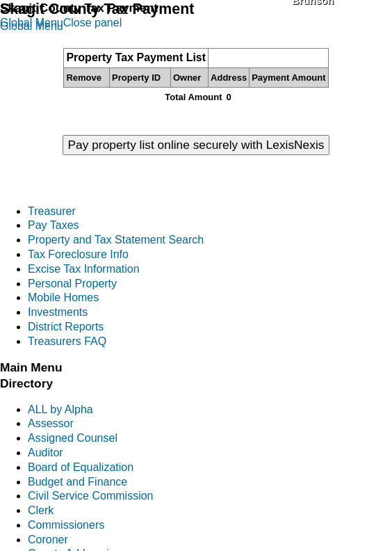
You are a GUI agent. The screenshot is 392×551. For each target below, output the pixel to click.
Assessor (51, 423)
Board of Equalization (81, 467)
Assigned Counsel (73, 438)
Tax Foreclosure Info (78, 254)
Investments (58, 312)
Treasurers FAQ (67, 341)
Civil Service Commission (90, 496)
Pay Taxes (54, 225)
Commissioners (66, 525)
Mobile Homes (63, 297)
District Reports (66, 327)
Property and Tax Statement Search (116, 240)
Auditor (46, 453)
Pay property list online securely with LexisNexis (196, 145)
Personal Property (72, 284)
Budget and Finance (77, 482)
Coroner (48, 540)
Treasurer (52, 211)
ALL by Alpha (60, 409)
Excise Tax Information (84, 269)
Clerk (41, 510)
